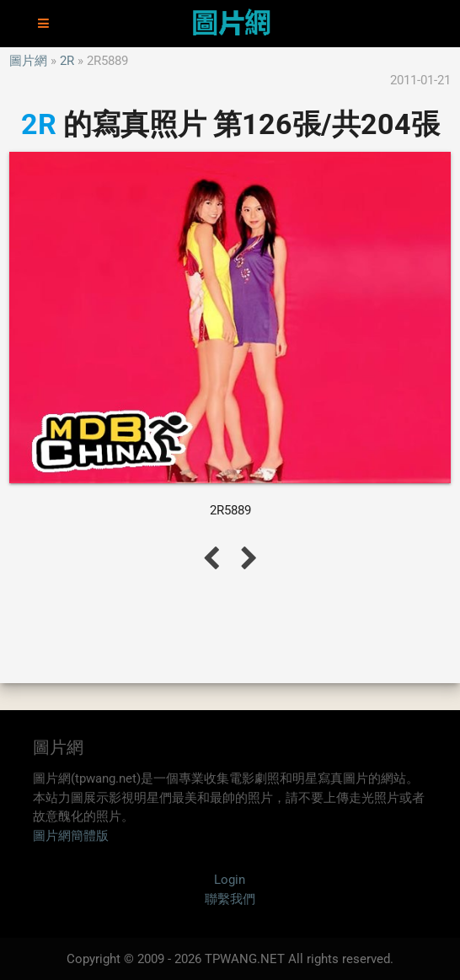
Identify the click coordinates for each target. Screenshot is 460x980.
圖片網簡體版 (71, 836)
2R (67, 61)
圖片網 (28, 61)
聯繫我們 (230, 899)
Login (230, 880)
